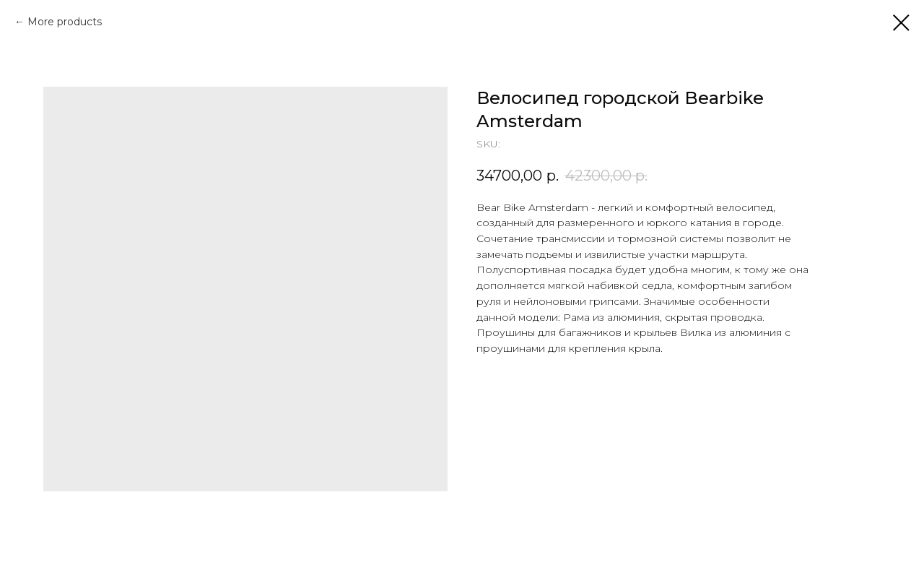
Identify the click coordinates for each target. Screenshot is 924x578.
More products (65, 22)
